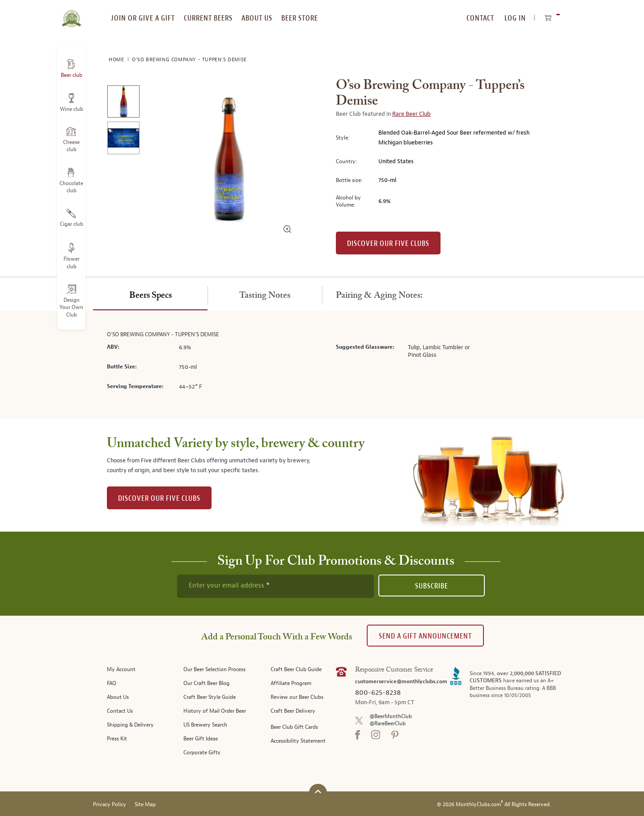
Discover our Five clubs (388, 243)
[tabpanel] (322, 365)
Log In (515, 18)
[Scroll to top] (318, 792)
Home (117, 60)
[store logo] (71, 13)
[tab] (150, 296)
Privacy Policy (110, 805)
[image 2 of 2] (123, 139)
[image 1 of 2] (123, 103)
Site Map (145, 805)
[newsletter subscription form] (275, 586)
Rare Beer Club (411, 114)
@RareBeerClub (388, 724)
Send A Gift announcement (425, 636)
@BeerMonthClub (391, 717)
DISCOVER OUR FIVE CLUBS (159, 498)
